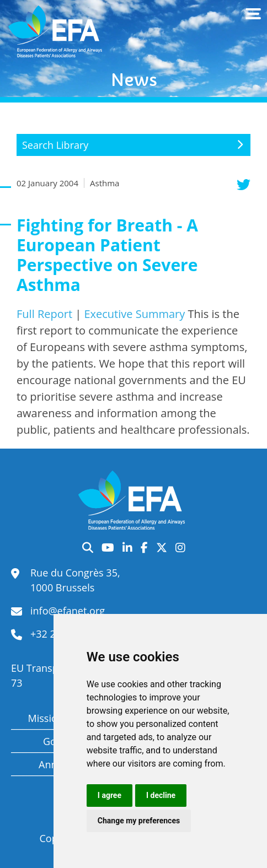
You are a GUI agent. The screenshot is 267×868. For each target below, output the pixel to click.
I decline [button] (161, 795)
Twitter (162, 548)
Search (88, 548)
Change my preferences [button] (139, 821)
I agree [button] (110, 795)
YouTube (108, 548)
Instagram (180, 548)
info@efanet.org (68, 611)
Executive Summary (134, 314)
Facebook (144, 548)
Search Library (55, 145)
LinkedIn (127, 548)
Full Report (44, 314)
